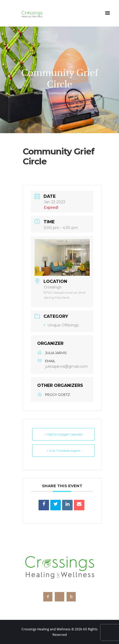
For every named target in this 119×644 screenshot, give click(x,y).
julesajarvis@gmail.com (67, 366)
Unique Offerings (61, 325)
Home (39, 93)
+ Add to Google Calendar (64, 434)
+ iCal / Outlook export (63, 451)
